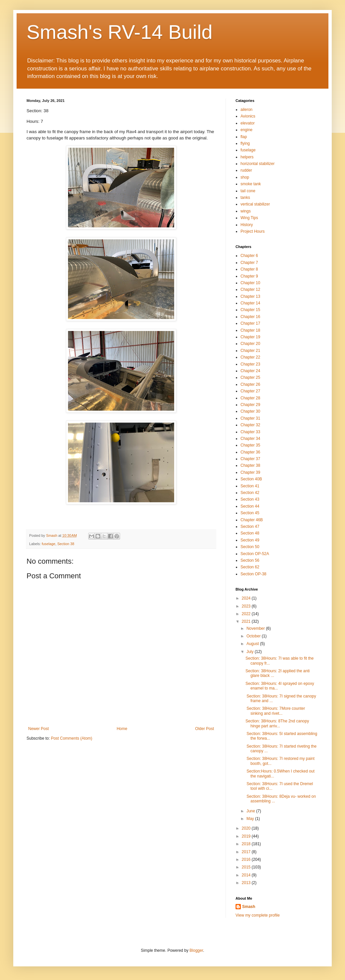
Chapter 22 (250, 357)
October (254, 636)
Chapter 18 (250, 330)
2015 (247, 867)
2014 (247, 875)
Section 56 (250, 560)
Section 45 (250, 513)
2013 (247, 883)
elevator (248, 123)
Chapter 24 (250, 371)
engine (246, 130)
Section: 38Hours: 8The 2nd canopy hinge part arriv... (277, 723)
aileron (246, 110)
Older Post (205, 729)
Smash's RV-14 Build (120, 32)
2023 (247, 606)
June (251, 811)
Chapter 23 (250, 364)
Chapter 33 (250, 432)
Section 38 (66, 544)
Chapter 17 (250, 323)
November (256, 628)
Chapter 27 (250, 391)
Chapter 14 (250, 303)
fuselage (49, 544)
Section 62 (250, 567)
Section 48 (250, 533)
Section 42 (250, 493)
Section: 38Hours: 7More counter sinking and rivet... (275, 711)
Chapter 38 (250, 465)
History (247, 225)
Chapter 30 (250, 411)
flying (245, 143)
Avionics (248, 116)
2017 (247, 852)
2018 (247, 844)
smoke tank (251, 184)
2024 (247, 598)
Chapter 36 (250, 452)
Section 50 (250, 547)
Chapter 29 (250, 405)
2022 (247, 614)
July (251, 652)
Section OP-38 (253, 574)
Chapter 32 (250, 425)
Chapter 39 (250, 472)
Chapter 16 (250, 317)
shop (245, 177)
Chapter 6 (249, 256)
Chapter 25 (250, 377)
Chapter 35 (250, 445)
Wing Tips (249, 218)
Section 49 (250, 540)
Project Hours (253, 231)
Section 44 (250, 506)
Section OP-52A (255, 554)
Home (122, 729)
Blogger (196, 950)
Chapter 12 (250, 289)
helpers (247, 157)
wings (246, 211)
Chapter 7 (249, 263)
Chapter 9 (249, 276)
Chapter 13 (250, 296)
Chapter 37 (250, 459)
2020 (247, 828)
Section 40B (251, 479)
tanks (245, 198)
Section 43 (250, 499)
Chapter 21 (250, 351)
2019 (247, 836)
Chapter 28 (250, 398)
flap (244, 137)
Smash (249, 907)
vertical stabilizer (255, 204)
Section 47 (250, 527)
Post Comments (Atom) (71, 738)
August (253, 644)
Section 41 (250, 486)
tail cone (248, 191)
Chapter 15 (250, 310)
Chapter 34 (250, 439)
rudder (246, 170)
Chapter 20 (250, 344)
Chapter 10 (250, 283)
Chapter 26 (250, 384)
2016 (247, 859)
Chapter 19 (250, 337)
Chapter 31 (250, 418)
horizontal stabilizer (258, 164)
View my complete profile (258, 915)
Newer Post (38, 729)
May (251, 819)
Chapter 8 (249, 269)
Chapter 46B (252, 520)
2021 (247, 621)
